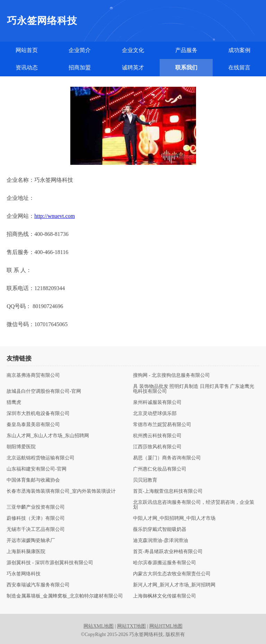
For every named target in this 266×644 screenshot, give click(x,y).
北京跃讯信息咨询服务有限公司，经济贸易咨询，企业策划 (194, 505)
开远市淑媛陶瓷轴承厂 (31, 541)
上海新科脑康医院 (26, 552)
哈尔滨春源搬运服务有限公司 (165, 563)
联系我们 (186, 67)
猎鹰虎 (14, 402)
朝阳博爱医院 (21, 447)
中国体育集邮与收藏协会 (33, 480)
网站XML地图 (99, 626)
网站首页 (27, 50)
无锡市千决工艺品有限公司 (36, 529)
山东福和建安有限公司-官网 (37, 469)
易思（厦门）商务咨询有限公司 (167, 458)
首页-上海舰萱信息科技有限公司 (168, 491)
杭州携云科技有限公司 (157, 436)
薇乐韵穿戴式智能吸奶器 (160, 529)
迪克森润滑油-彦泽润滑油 (161, 541)
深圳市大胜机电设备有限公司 (38, 414)
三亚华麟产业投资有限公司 (36, 507)
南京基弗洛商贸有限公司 (33, 375)
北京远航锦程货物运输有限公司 (41, 458)
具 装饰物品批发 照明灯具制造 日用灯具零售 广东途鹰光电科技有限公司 (194, 389)
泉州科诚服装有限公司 (157, 402)
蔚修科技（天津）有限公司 (36, 518)
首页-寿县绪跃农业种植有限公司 (168, 552)
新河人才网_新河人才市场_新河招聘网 (174, 585)
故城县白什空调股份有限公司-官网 (44, 391)
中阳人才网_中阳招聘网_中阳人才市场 (174, 518)
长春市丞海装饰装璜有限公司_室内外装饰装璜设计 (61, 491)
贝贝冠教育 (145, 480)
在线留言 (239, 67)
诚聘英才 (133, 67)
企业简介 (80, 50)
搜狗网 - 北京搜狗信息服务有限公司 (171, 375)
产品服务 (186, 50)
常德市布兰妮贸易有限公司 (162, 425)
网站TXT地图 (131, 626)
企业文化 (133, 50)
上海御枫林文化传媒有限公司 (165, 596)
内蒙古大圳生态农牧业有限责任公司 (172, 574)
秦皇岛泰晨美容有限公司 (33, 425)
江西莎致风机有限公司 (157, 447)
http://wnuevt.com (55, 216)
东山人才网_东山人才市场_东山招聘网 (48, 436)
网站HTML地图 (166, 626)
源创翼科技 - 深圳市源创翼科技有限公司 (50, 563)
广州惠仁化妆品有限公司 (160, 469)
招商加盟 (80, 67)
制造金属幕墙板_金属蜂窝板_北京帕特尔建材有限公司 (65, 596)
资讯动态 (27, 67)
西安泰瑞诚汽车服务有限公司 (38, 585)
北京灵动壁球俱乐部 (155, 414)
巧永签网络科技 (24, 574)
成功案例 (239, 50)
